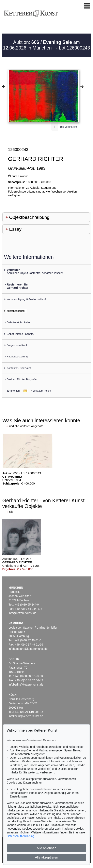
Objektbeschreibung (29, 217)
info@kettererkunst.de (22, 613)
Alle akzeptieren (47, 857)
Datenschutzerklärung (20, 836)
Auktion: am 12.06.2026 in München (41, 45)
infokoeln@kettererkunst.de (26, 716)
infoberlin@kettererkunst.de (26, 685)
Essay (15, 229)
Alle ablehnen (46, 848)
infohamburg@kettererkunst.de (28, 649)
